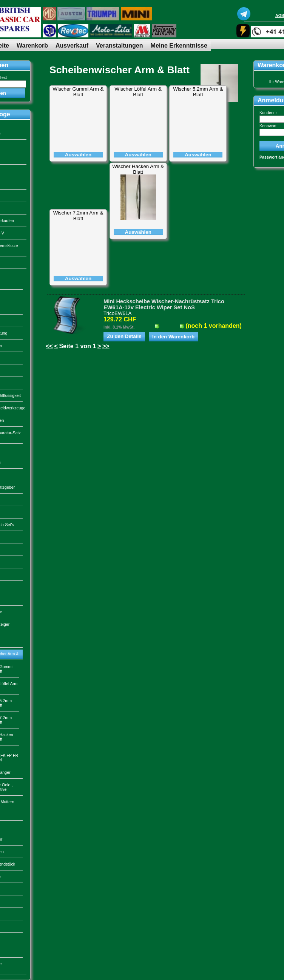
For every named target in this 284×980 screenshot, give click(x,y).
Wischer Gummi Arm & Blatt (78, 92)
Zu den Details (124, 336)
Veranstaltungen (119, 46)
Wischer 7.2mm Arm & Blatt (78, 216)
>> (106, 346)
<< (49, 346)
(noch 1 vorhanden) (213, 326)
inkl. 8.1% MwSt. (119, 327)
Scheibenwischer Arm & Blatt (120, 70)
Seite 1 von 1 (77, 346)
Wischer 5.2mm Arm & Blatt (198, 92)
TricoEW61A (117, 313)
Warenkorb (32, 46)
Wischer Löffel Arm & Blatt (138, 92)
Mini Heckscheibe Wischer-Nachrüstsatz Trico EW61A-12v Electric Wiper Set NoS (164, 304)
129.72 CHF (120, 319)
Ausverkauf (72, 46)
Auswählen (78, 155)
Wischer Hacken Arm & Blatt (138, 169)
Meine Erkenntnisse (179, 46)
